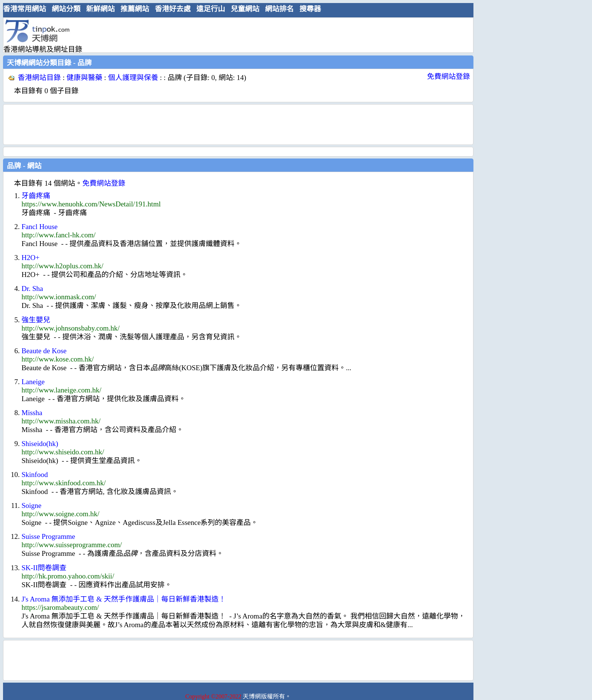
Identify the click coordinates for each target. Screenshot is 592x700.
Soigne (32, 505)
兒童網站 (245, 9)
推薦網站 (135, 9)
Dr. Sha (32, 288)
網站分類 (66, 9)
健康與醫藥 (84, 78)
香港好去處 (173, 9)
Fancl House (40, 227)
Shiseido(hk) (40, 444)
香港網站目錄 (39, 78)
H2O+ (31, 258)
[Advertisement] (235, 35)
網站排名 (279, 9)
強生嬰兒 (36, 320)
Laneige (33, 382)
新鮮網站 (100, 9)
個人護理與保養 (133, 78)
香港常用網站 (25, 9)
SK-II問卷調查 (44, 568)
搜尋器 (310, 9)
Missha (32, 413)
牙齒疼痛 (36, 196)
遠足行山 (211, 9)
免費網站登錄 (449, 76)
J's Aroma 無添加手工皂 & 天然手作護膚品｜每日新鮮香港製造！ (124, 599)
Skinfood (35, 475)
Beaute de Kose (44, 351)
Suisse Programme (48, 536)
